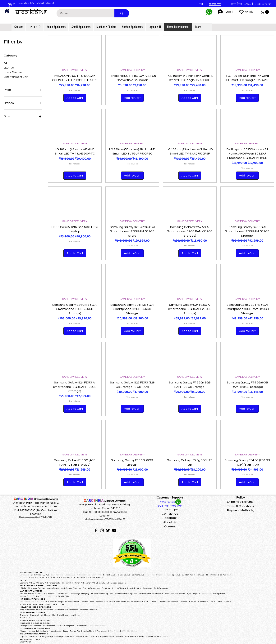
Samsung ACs (138, 575)
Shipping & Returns (240, 502)
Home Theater (13, 72)
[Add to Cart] (75, 98)
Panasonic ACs (123, 575)
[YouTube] (114, 530)
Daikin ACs (36, 575)
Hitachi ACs (110, 575)
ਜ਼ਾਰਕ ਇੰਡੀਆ (31, 12)
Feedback (170, 518)
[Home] (7, 11)
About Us (170, 522)
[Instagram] (102, 530)
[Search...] (83, 13)
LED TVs (9, 67)
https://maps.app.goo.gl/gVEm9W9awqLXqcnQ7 (105, 519)
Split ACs (176, 575)
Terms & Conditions (240, 506)
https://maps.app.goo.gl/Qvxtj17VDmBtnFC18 (36, 517)
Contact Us (170, 514)
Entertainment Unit (16, 77)
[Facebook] (96, 530)
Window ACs (188, 575)
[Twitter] (108, 530)
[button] (265, 12)
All (5, 63)
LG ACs (46, 575)
